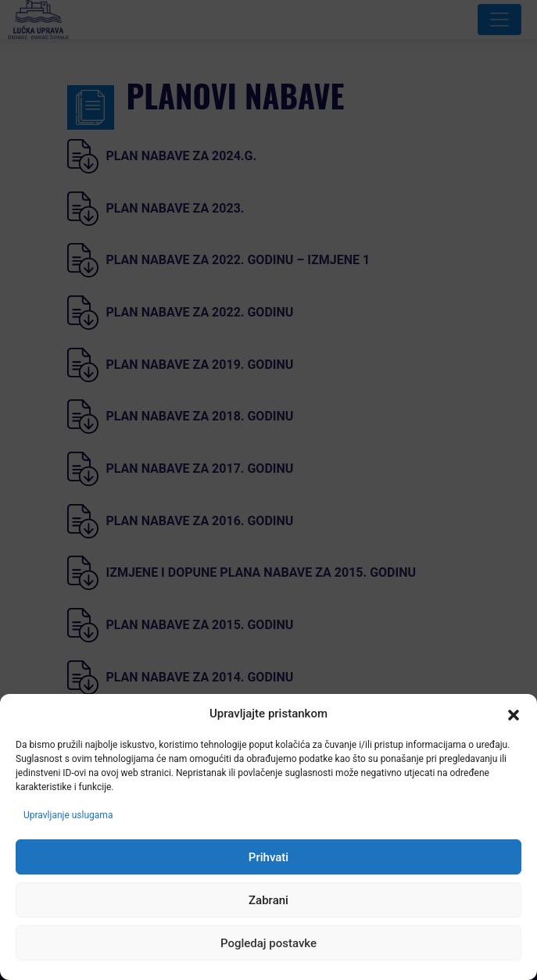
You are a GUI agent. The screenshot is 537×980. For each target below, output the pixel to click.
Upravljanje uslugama (68, 815)
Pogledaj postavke (268, 943)
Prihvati (268, 857)
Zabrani (268, 900)
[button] (514, 714)
